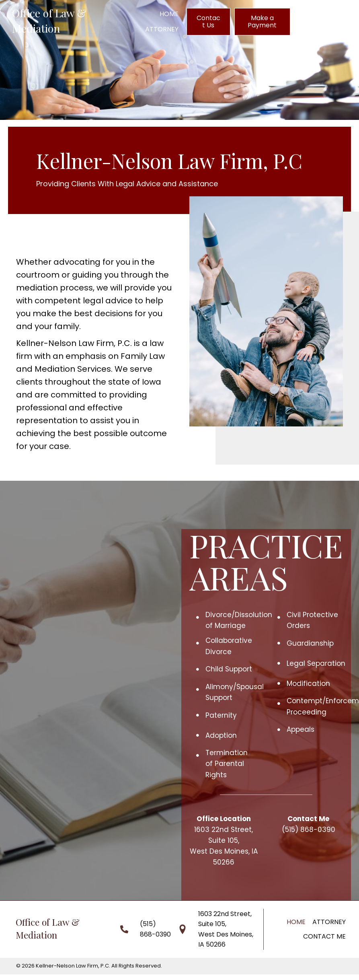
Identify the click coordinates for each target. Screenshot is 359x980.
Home (296, 922)
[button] (208, 22)
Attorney (329, 922)
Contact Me (324, 936)
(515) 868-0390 (309, 830)
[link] (169, 14)
